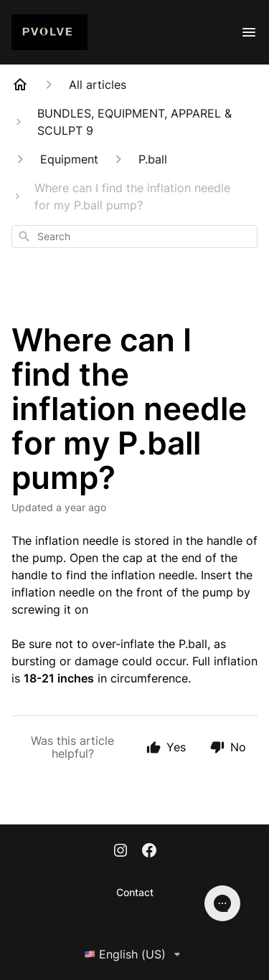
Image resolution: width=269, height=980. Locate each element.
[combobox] (134, 237)
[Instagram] (121, 852)
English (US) (135, 954)
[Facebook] (149, 852)
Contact (135, 892)
